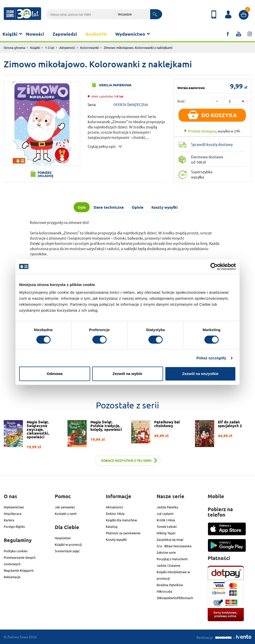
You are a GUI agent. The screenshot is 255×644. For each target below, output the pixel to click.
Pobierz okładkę (45, 174)
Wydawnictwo (130, 34)
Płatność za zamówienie (123, 533)
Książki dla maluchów (121, 520)
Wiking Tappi (166, 533)
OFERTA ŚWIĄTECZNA (131, 104)
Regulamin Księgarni (19, 570)
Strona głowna (14, 47)
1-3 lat (50, 47)
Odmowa (55, 374)
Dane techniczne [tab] (109, 207)
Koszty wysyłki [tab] (164, 207)
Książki (10, 34)
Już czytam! (165, 513)
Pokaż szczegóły (211, 358)
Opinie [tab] (138, 207)
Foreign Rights (14, 526)
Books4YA (96, 34)
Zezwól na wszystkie (200, 374)
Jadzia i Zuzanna (168, 565)
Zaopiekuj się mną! (170, 539)
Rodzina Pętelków (170, 585)
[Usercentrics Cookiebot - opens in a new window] (214, 267)
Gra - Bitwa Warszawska (174, 546)
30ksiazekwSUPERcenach (175, 598)
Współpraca (13, 513)
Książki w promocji (68, 544)
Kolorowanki (90, 47)
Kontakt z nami (66, 513)
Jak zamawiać (65, 507)
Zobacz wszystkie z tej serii (126, 460)
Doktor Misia (115, 513)
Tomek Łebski (167, 526)
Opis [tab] (82, 207)
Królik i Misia (166, 520)
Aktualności (114, 507)
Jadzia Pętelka (167, 507)
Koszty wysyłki (116, 539)
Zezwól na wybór (127, 374)
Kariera (9, 520)
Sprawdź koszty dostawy (212, 144)
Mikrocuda (164, 591)
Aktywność (67, 47)
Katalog (112, 526)
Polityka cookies (16, 551)
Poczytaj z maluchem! (172, 559)
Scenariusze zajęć (67, 551)
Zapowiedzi (65, 34)
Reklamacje (12, 577)
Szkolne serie (166, 552)
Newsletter (63, 538)
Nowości (35, 34)
